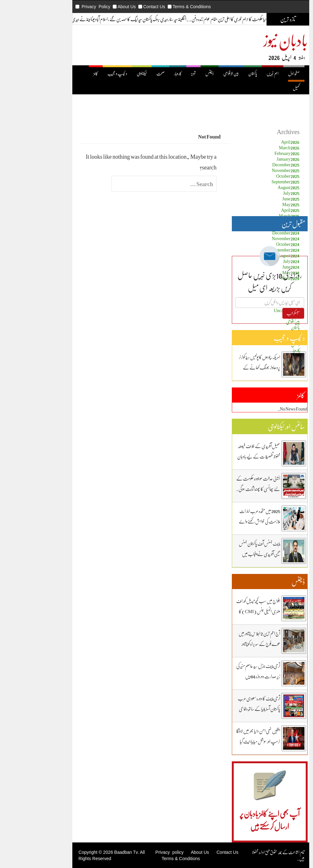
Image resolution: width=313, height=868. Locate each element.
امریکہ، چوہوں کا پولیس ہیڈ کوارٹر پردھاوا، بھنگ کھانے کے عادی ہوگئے (225, 367)
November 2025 (251, 170)
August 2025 (254, 187)
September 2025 (252, 182)
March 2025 (255, 216)
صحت (126, 73)
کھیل (262, 88)
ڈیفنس (175, 73)
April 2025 (256, 210)
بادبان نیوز (251, 40)
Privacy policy (135, 852)
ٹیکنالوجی (108, 73)
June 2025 (257, 199)
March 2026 (255, 148)
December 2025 (252, 165)
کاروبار (144, 73)
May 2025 (257, 204)
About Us (93, 7)
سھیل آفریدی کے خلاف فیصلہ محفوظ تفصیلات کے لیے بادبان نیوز (225, 456)
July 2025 (257, 193)
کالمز (62, 73)
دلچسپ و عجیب (83, 73)
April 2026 (256, 142)
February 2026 (253, 153)
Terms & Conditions (157, 7)
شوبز (159, 73)
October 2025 (254, 176)
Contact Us (120, 7)
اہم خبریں (238, 73)
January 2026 (254, 159)
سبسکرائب (259, 313)
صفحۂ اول (260, 73)
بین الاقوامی (197, 73)
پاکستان (219, 73)
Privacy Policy (62, 7)
